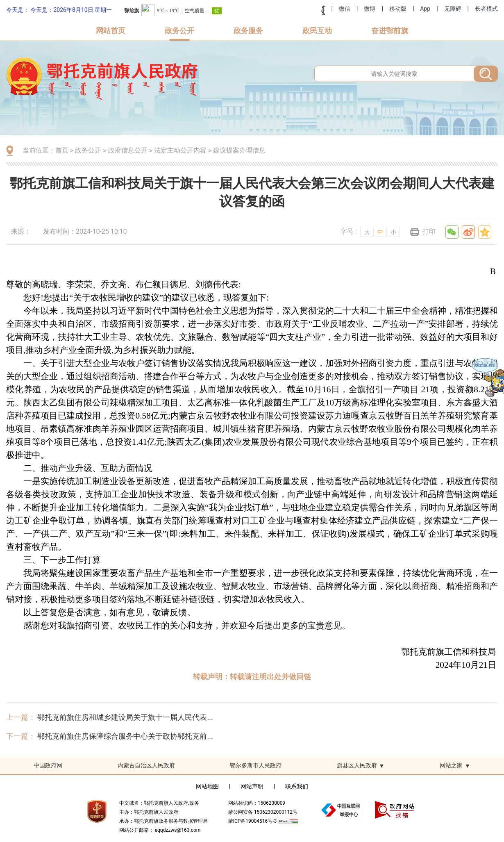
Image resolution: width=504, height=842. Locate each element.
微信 (345, 9)
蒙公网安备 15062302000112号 (263, 812)
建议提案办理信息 (239, 150)
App (425, 9)
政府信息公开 (128, 150)
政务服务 (248, 31)
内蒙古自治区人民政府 (146, 765)
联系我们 (297, 786)
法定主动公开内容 (180, 150)
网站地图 (207, 786)
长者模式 (486, 9)
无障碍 (453, 9)
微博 (370, 9)
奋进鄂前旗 (390, 31)
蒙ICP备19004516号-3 (253, 821)
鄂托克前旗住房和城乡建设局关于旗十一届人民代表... (125, 717)
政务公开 (179, 31)
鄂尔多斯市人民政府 (256, 765)
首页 (62, 150)
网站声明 (252, 786)
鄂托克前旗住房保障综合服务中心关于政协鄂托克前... (125, 736)
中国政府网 (48, 765)
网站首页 (111, 31)
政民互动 (317, 31)
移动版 (398, 9)
